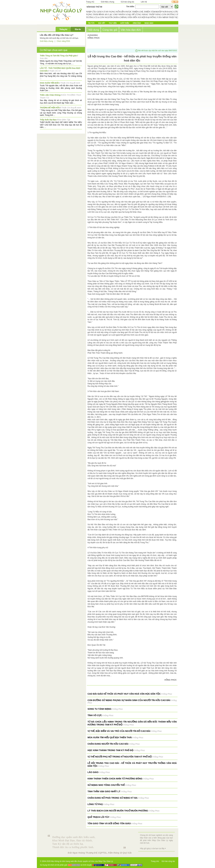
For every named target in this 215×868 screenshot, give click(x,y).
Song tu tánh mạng (100, 709)
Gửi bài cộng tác (128, 2)
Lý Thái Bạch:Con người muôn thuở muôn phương (118, 811)
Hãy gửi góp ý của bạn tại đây (152, 848)
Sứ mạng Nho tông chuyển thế (106, 785)
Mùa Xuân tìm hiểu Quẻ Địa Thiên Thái (110, 737)
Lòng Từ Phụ (95, 804)
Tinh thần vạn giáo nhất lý (104, 791)
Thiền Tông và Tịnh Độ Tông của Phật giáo (58, 56)
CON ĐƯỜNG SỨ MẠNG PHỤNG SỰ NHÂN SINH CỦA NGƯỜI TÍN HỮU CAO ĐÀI (129, 700)
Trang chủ (90, 2)
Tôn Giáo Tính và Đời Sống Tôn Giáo (109, 823)
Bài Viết (102, 23)
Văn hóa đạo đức (131, 30)
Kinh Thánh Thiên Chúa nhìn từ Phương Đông (115, 779)
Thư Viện (113, 23)
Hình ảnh (137, 23)
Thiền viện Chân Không (50, 95)
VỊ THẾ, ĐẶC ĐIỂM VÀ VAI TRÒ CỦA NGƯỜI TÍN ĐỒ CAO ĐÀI (119, 731)
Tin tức (91, 23)
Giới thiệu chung (107, 2)
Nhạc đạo (149, 23)
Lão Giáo (93, 772)
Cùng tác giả (110, 30)
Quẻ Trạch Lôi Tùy (99, 817)
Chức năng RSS (63, 41)
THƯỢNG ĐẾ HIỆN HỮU (50, 108)
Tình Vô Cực (95, 715)
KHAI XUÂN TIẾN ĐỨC (50, 83)
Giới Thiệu (125, 23)
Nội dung (94, 30)
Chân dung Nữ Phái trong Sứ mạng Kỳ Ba (113, 798)
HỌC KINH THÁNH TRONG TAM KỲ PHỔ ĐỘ (111, 750)
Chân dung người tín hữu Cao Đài (108, 744)
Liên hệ (144, 2)
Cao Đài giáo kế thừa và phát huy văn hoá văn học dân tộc (124, 694)
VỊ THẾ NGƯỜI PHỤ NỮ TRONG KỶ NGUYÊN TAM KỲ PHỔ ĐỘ (120, 757)
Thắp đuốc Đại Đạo (48, 120)
